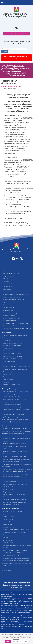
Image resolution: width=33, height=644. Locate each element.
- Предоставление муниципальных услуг (14, 364)
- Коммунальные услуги (9, 527)
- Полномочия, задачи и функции (11, 346)
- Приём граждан (7, 524)
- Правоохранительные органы (11, 297)
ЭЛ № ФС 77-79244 (23, 598)
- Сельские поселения (8, 287)
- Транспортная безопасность (11, 555)
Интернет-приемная (17, 34)
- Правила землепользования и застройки (14, 479)
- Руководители (6, 340)
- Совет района (6, 289)
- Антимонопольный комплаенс (11, 318)
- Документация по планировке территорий (14, 451)
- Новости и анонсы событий (10, 273)
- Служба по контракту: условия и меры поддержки (16, 328)
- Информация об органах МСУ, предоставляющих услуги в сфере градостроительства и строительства (16, 434)
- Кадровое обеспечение (9, 351)
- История (5, 279)
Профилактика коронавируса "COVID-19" (16, 58)
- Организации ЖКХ (8, 310)
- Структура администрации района (12, 343)
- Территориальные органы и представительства (16, 367)
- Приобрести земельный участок (12, 454)
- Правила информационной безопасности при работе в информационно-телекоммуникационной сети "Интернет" (17, 563)
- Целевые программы (8, 305)
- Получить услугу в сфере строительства (14, 456)
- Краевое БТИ (6, 522)
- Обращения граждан (8, 361)
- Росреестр (5, 382)
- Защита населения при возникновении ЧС (15, 369)
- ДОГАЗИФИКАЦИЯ (8, 540)
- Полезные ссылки (8, 489)
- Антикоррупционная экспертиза (11, 397)
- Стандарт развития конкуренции (12, 313)
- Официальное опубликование (11, 326)
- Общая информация (8, 276)
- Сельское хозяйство (8, 308)
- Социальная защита (8, 519)
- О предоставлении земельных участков (14, 532)
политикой (16, 639)
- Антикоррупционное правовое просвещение (15, 399)
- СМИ (4, 302)
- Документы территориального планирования (15, 444)
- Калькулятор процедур (9, 482)
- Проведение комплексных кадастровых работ (16, 558)
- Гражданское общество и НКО (11, 385)
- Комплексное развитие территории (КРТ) (14, 499)
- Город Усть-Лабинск (8, 284)
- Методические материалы (10, 402)
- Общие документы (8, 492)
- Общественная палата (9, 321)
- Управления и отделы (9, 348)
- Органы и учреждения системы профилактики (16, 530)
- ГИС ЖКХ (5, 538)
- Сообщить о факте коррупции (11, 422)
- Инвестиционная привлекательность (13, 300)
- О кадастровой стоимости (10, 535)
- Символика (6, 281)
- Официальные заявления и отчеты (12, 359)
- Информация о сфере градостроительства (15, 429)
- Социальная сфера (8, 517)
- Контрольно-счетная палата (11, 292)
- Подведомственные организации (12, 356)
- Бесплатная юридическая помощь (12, 511)
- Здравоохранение (8, 514)
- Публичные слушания (9, 315)
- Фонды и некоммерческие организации (14, 377)
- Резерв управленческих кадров (11, 353)
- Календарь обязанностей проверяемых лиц (15, 323)
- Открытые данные (8, 379)
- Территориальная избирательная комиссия (15, 294)
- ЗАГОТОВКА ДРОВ (8, 543)
